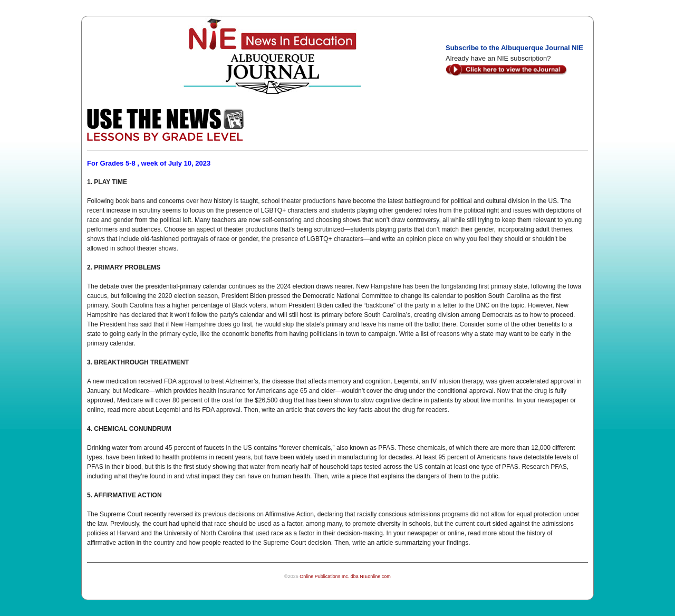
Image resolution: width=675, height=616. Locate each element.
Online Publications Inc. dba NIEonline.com (345, 576)
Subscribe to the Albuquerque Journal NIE (514, 48)
